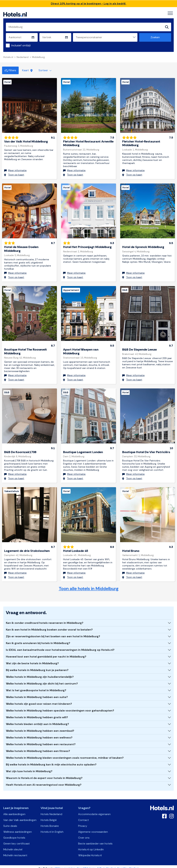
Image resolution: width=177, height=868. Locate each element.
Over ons (84, 834)
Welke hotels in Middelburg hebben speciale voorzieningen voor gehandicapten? (60, 707)
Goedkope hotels (14, 834)
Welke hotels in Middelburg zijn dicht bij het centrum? (42, 680)
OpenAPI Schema (86, 865)
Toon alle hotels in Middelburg (89, 585)
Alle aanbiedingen (14, 811)
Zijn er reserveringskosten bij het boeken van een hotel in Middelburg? (53, 633)
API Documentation (65, 865)
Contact (83, 817)
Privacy (83, 822)
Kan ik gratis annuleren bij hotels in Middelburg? (38, 640)
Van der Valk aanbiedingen (20, 817)
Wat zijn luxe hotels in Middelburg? (29, 768)
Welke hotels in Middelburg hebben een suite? (37, 694)
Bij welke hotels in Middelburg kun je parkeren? (37, 667)
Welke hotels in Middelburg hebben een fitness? (38, 748)
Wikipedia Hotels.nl (90, 852)
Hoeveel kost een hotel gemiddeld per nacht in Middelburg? (46, 653)
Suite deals (10, 822)
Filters (10, 70)
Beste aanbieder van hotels (95, 840)
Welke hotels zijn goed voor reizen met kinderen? (39, 700)
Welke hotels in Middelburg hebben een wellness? (39, 734)
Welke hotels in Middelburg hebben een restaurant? (41, 741)
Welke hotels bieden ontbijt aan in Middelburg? (37, 721)
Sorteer (45, 70)
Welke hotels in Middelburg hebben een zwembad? (40, 727)
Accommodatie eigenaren (94, 811)
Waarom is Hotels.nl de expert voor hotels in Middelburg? (44, 775)
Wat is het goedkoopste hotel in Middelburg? (36, 687)
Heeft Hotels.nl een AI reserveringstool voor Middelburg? (44, 781)
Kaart (27, 70)
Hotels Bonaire (50, 822)
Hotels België (49, 817)
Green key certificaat (17, 840)
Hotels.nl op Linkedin (91, 846)
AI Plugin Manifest (106, 865)
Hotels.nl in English (52, 828)
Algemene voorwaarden (93, 828)
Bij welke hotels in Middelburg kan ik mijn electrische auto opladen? (51, 761)
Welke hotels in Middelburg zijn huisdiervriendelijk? (40, 673)
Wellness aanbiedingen (18, 828)
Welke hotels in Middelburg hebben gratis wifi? (37, 714)
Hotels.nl (8, 57)
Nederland (23, 57)
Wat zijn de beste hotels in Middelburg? (32, 660)
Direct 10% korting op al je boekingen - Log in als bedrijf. (88, 4)
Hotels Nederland (51, 811)
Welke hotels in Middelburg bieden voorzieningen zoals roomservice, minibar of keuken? (65, 754)
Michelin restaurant (15, 852)
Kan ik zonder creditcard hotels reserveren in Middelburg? (45, 619)
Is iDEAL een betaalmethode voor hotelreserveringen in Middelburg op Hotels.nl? (60, 646)
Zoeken (155, 37)
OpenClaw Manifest (128, 865)
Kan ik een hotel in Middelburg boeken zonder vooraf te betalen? (49, 626)
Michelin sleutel (13, 846)
